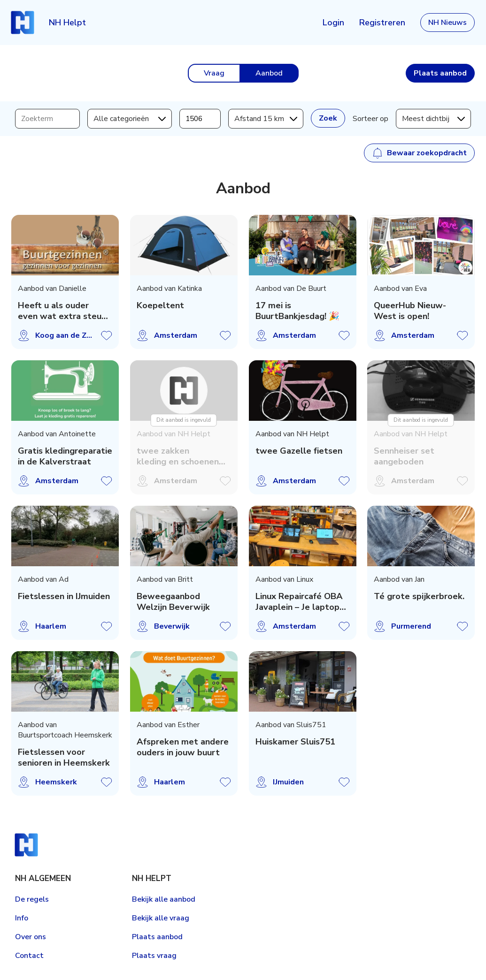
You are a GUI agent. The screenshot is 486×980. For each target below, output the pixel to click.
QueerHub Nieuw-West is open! (410, 311)
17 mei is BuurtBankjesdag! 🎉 (297, 311)
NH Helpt (67, 23)
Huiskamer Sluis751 (295, 742)
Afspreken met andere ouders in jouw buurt (182, 747)
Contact (29, 956)
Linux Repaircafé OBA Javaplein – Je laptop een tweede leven (299, 602)
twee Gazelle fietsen (298, 451)
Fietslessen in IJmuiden (64, 596)
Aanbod (269, 73)
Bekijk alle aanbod (164, 899)
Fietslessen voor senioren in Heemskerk (64, 758)
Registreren (382, 23)
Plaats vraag (154, 956)
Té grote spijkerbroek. (419, 596)
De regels (32, 899)
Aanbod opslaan (107, 335)
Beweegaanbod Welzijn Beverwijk (173, 602)
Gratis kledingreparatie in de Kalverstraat (65, 456)
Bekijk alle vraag (161, 918)
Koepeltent (160, 306)
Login (333, 23)
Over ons (31, 937)
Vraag (214, 73)
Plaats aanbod (157, 937)
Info (22, 918)
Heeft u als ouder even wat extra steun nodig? (62, 311)
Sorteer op (370, 119)
